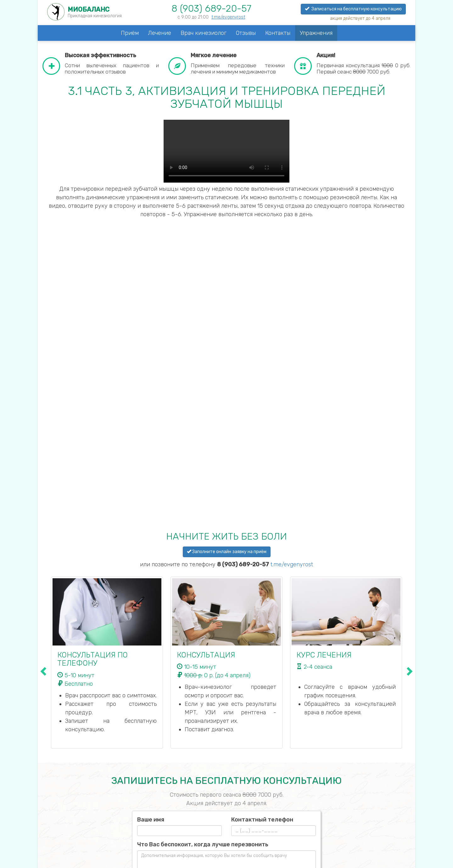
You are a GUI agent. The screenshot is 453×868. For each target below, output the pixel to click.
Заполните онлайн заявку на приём (227, 552)
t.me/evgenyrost (228, 17)
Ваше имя (151, 820)
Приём (130, 33)
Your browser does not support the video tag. (226, 151)
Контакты (278, 33)
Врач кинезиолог (204, 33)
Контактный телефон (262, 820)
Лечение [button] (160, 33)
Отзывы (246, 33)
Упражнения (316, 33)
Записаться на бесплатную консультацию (353, 9)
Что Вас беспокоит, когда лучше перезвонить (203, 844)
